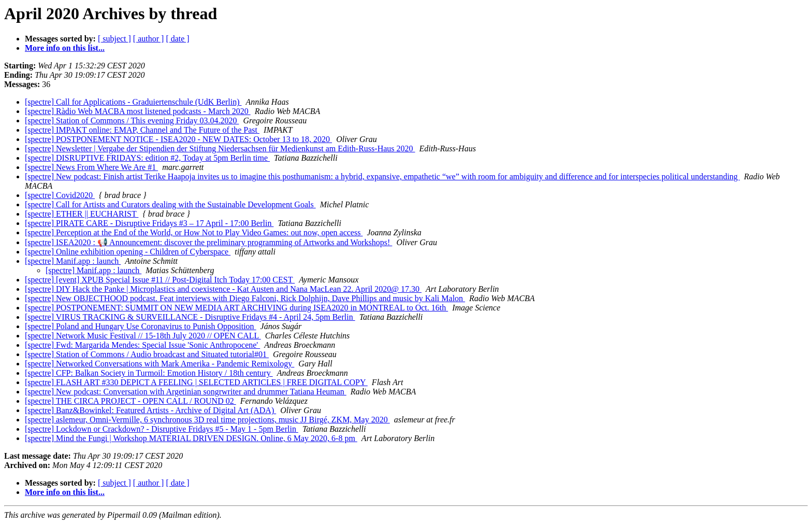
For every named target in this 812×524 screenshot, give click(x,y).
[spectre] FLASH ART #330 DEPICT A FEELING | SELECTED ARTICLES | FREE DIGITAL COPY (196, 382)
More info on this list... (65, 48)
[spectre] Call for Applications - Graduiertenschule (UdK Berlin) (133, 102)
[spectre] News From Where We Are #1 (91, 167)
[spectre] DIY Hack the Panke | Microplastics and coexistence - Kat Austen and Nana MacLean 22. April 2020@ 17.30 (223, 289)
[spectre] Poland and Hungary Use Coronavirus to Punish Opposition (141, 326)
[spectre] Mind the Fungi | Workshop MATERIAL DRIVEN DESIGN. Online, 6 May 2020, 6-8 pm (191, 438)
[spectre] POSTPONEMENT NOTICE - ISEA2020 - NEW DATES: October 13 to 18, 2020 (178, 139)
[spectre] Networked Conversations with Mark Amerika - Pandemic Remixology (160, 364)
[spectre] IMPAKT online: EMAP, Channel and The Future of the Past (142, 130)
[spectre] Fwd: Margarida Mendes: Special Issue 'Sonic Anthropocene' (142, 345)
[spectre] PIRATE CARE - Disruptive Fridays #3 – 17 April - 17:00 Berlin (149, 223)
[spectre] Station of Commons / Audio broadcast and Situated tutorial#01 (147, 354)
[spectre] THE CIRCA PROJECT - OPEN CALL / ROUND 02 (130, 401)
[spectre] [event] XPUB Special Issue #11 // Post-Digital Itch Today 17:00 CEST (160, 280)
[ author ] (149, 39)
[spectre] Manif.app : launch (73, 261)
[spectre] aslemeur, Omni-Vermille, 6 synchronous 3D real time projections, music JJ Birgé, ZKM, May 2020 (207, 420)
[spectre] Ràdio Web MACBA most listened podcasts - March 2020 (138, 111)
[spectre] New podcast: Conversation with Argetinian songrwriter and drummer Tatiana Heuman (186, 392)
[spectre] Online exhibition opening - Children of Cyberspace (128, 252)
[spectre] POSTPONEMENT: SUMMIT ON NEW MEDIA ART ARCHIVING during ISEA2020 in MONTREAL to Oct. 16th (236, 308)
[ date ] (177, 39)
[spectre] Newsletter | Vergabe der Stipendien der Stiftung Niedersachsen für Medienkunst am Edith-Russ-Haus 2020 (220, 148)
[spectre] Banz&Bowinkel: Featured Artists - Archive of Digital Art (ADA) (150, 410)
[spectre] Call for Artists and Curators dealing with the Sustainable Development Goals (170, 204)
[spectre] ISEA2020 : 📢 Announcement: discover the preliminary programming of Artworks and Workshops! (208, 242)
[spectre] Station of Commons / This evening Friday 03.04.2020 (132, 121)
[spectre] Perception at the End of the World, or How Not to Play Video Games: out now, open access (194, 232)
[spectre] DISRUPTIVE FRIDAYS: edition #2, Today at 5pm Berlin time (147, 158)
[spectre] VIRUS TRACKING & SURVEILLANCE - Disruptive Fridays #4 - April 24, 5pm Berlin (190, 317)
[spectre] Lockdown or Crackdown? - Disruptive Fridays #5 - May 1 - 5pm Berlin (162, 429)
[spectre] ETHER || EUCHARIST (82, 214)
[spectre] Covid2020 (60, 195)
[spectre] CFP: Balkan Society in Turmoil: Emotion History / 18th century (149, 373)
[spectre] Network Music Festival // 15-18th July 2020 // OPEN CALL (143, 336)
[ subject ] (114, 39)
